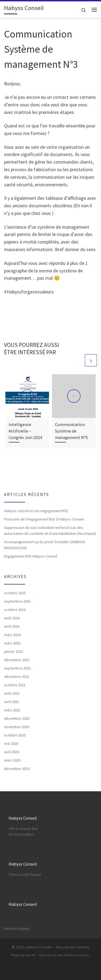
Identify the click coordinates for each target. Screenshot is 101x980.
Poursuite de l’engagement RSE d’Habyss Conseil (44, 519)
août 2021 (12, 693)
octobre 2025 (15, 593)
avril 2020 (12, 752)
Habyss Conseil (39, 947)
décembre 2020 (17, 718)
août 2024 (12, 618)
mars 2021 (12, 710)
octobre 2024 (15, 610)
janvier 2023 (14, 651)
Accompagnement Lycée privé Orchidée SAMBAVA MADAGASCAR (45, 545)
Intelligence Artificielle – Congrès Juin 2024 (25, 431)
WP (34, 955)
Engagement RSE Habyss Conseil (31, 556)
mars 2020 (12, 760)
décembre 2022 (17, 660)
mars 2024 (12, 635)
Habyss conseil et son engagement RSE (36, 511)
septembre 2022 (17, 668)
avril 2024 (12, 626)
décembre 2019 (17, 769)
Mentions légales (17, 929)
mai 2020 (11, 744)
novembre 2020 (17, 727)
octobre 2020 (15, 735)
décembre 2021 (17, 677)
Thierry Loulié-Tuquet (25, 875)
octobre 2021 (15, 685)
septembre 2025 (17, 601)
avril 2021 (12, 702)
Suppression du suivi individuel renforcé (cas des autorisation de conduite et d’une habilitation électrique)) (50, 530)
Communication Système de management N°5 (71, 431)
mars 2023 (12, 643)
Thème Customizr (77, 955)
